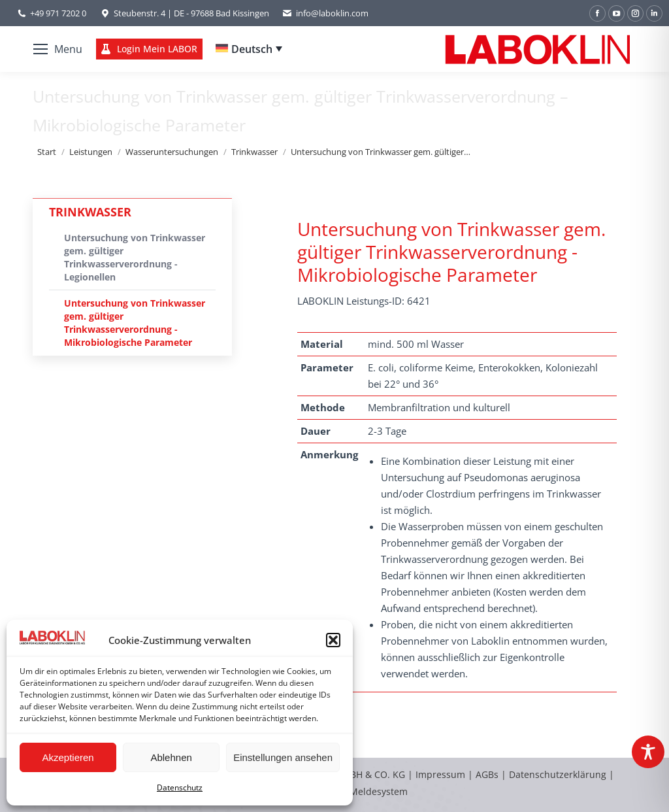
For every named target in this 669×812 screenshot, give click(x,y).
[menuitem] (249, 49)
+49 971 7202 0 (58, 13)
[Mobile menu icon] (58, 49)
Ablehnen (171, 757)
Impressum (440, 774)
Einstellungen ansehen (283, 757)
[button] (333, 640)
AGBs (488, 774)
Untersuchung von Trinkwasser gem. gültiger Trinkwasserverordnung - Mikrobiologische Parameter (135, 323)
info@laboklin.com (325, 13)
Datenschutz (180, 787)
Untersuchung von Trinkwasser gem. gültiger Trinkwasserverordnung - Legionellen (135, 257)
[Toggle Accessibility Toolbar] (648, 752)
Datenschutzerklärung (558, 774)
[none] (249, 49)
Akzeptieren (68, 757)
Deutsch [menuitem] (252, 49)
